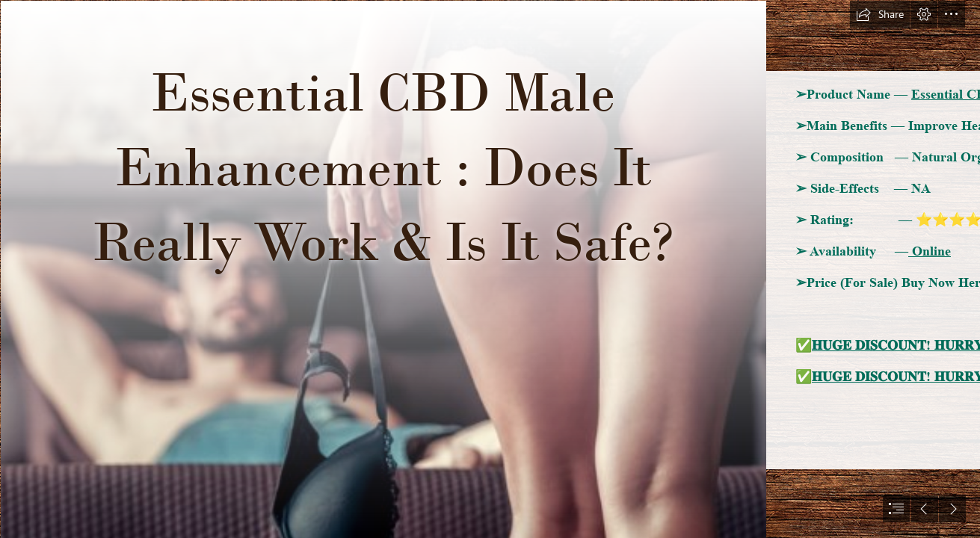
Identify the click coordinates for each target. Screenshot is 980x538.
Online (930, 251)
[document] (490, 269)
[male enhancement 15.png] (383, 269)
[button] (880, 14)
